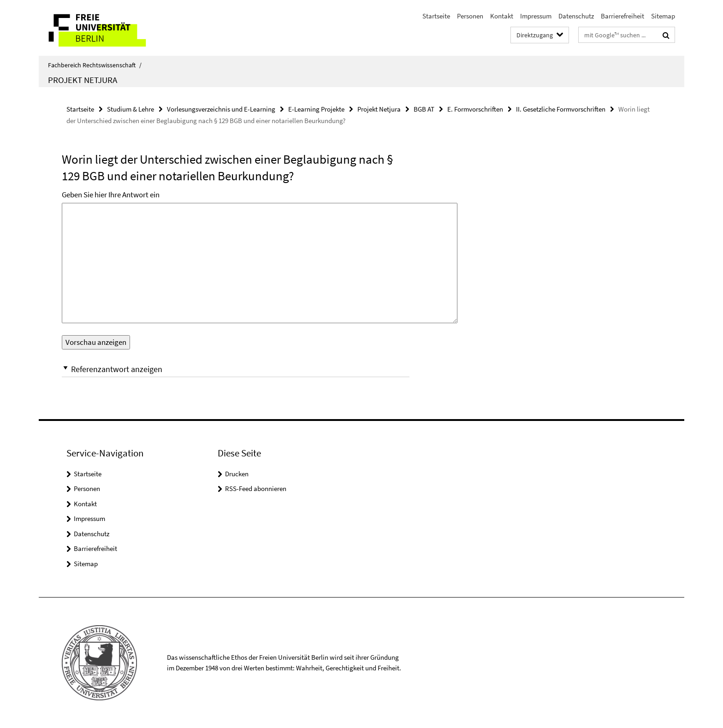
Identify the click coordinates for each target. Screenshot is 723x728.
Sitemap (663, 16)
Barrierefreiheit (622, 16)
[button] (236, 369)
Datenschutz (576, 16)
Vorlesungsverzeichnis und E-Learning (221, 109)
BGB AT (424, 109)
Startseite (436, 16)
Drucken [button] (237, 474)
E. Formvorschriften (475, 109)
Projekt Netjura (83, 80)
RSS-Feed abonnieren (256, 488)
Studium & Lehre (130, 109)
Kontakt (502, 16)
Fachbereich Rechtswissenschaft (95, 65)
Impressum (536, 16)
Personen (470, 16)
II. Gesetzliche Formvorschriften (561, 109)
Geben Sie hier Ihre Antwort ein (111, 195)
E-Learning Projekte (316, 109)
